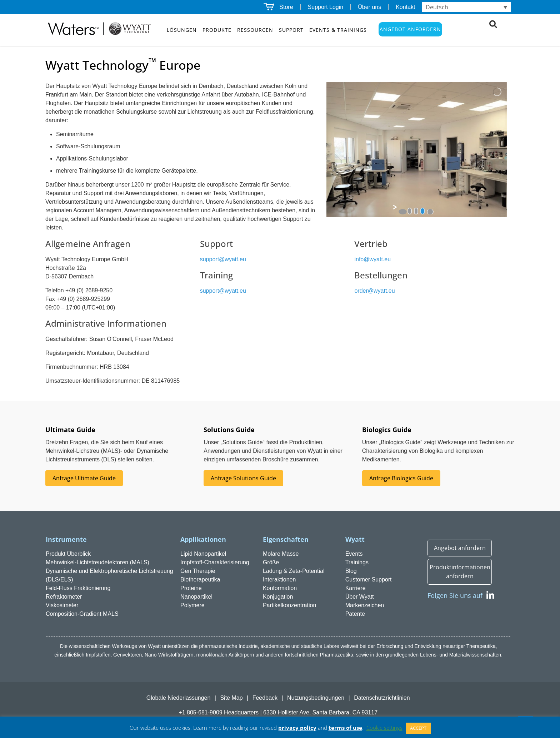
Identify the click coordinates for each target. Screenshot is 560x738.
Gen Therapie (198, 571)
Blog (351, 571)
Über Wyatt (360, 597)
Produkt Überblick (68, 554)
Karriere (356, 588)
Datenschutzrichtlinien (382, 698)
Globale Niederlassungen (179, 698)
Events (354, 554)
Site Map (231, 698)
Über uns (369, 7)
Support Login (326, 7)
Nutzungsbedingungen (316, 698)
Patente (355, 614)
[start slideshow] (403, 212)
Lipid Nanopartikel (203, 554)
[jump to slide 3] (422, 211)
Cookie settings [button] (384, 728)
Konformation (280, 588)
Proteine (191, 588)
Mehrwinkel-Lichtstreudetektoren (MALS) (97, 562)
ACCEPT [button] (418, 728)
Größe (271, 562)
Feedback (265, 698)
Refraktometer (64, 597)
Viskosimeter (62, 605)
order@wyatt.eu (374, 291)
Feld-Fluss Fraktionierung (78, 588)
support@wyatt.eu (223, 259)
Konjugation (278, 597)
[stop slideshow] (430, 212)
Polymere (192, 605)
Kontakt (405, 7)
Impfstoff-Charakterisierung (215, 562)
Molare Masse (281, 554)
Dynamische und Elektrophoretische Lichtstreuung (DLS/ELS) (109, 575)
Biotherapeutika (200, 579)
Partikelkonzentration (289, 605)
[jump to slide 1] (410, 211)
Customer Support (369, 579)
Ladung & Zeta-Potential (294, 571)
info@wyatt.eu (372, 259)
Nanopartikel (196, 597)
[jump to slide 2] (416, 211)
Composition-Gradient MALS (82, 614)
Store (286, 7)
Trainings (357, 562)
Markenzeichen (365, 605)
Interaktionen (279, 579)
